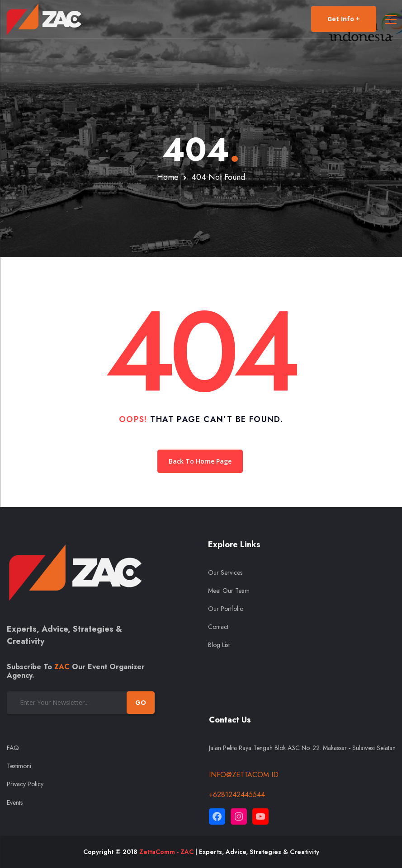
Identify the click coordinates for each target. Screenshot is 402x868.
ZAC (62, 667)
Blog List (219, 645)
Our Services (225, 572)
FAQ (13, 748)
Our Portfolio (226, 609)
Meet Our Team (229, 591)
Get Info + (344, 19)
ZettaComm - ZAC (166, 852)
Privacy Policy (25, 784)
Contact (218, 627)
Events (15, 802)
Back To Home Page (200, 461)
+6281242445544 (237, 795)
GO (141, 703)
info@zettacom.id (244, 775)
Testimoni (19, 766)
